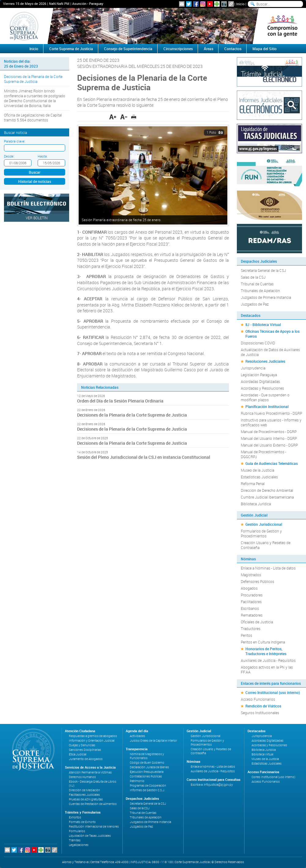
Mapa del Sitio (265, 49)
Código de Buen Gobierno (147, 763)
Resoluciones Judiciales (265, 361)
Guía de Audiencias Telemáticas (272, 463)
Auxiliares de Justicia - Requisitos (268, 660)
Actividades (137, 736)
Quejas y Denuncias (82, 745)
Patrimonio (137, 781)
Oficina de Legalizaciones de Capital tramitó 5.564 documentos (33, 117)
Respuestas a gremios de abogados (93, 736)
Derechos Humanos (82, 777)
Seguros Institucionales (260, 713)
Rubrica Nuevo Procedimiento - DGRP (271, 413)
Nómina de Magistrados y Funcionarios (147, 756)
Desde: (9, 156)
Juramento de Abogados (86, 759)
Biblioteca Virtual (262, 754)
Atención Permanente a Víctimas (90, 772)
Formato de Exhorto (82, 822)
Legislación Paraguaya (259, 375)
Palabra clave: (15, 141)
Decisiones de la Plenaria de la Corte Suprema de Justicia (33, 79)
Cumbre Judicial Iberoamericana (267, 497)
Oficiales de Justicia (257, 622)
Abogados (249, 588)
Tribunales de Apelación (260, 291)
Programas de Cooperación (148, 786)
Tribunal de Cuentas (257, 284)
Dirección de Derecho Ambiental (267, 490)
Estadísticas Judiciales (259, 477)
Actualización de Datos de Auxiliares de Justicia (270, 352)
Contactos (233, 49)
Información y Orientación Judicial (92, 741)
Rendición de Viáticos (263, 706)
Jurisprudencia (253, 368)
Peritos (246, 635)
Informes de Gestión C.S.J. (147, 790)
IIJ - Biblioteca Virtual (263, 325)
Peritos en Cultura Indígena (263, 642)
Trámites (75, 840)
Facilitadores (251, 602)
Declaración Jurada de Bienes (149, 767)
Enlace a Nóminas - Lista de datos (268, 568)
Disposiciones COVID (258, 343)
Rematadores (252, 615)
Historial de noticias (35, 181)
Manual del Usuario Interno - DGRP (269, 438)
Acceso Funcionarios (258, 699)
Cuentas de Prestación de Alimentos (93, 804)
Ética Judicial (78, 754)
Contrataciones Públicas (146, 776)
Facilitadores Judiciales (84, 795)
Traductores (251, 629)
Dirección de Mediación (84, 790)
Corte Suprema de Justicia (71, 49)
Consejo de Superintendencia (128, 49)
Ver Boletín (37, 218)
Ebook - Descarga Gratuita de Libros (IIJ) (93, 784)
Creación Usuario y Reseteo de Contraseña (266, 545)
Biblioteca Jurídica (256, 504)
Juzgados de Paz (255, 304)
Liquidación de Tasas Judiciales (90, 836)
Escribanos (250, 608)
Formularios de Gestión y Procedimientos (261, 533)
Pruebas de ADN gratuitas (86, 799)
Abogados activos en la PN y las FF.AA (267, 670)
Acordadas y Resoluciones (262, 388)
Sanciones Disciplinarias (85, 750)
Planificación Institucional (267, 406)
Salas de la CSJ (253, 277)
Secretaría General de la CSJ (263, 270)
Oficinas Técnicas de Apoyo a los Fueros (272, 334)
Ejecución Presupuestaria (147, 772)
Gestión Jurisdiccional (264, 524)
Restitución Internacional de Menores (94, 827)
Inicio (240, 4)
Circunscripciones (178, 49)
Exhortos (75, 817)
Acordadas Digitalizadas (260, 381)
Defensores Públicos (257, 581)
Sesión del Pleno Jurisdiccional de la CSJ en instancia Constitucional (144, 457)
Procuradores (252, 595)
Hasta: (43, 156)
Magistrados (251, 575)
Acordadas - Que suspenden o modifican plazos (265, 397)
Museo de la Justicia (257, 470)
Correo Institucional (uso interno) (273, 692)
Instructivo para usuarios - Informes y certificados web (271, 422)
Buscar (35, 172)
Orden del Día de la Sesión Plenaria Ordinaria (120, 401)
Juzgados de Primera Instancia (266, 297)
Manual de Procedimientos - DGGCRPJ (263, 454)
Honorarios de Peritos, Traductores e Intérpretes (266, 651)
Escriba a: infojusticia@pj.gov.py (212, 785)
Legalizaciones (79, 845)
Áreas (209, 49)
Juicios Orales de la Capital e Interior (153, 741)
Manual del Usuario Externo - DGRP (269, 445)
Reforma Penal (253, 484)
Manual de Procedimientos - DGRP (269, 432)
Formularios (77, 831)
